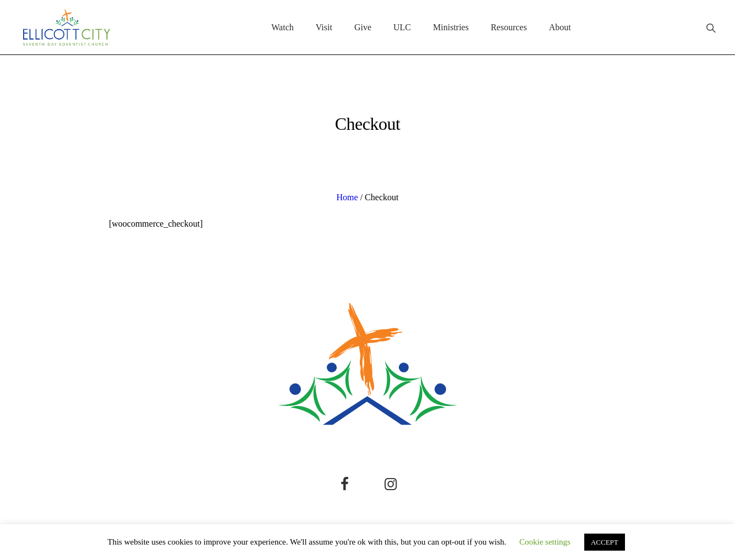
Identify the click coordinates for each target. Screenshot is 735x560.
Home (347, 197)
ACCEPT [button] (605, 542)
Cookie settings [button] (545, 542)
